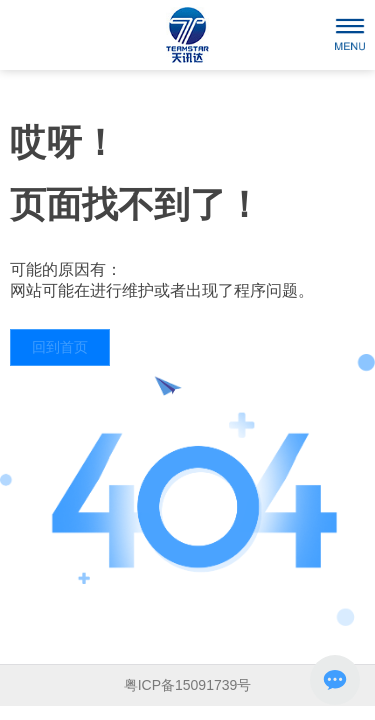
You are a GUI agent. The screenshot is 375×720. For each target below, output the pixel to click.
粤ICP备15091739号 (188, 685)
